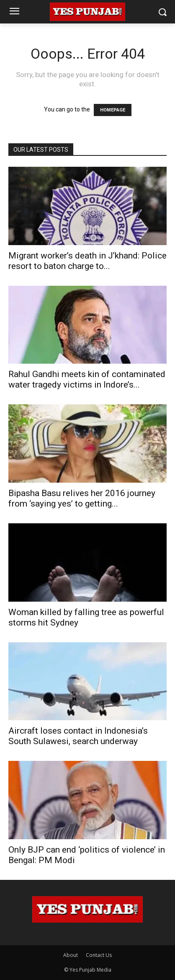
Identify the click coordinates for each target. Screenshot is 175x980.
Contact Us (99, 955)
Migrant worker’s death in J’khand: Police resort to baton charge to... (87, 261)
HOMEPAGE (113, 110)
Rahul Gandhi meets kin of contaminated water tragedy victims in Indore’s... (87, 379)
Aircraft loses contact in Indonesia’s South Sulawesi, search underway (78, 736)
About (71, 955)
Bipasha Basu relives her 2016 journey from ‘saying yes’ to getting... (82, 498)
